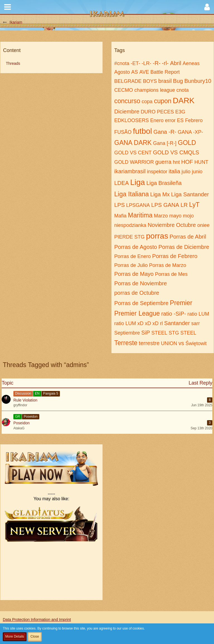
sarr (195, 323)
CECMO (124, 90)
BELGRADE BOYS (136, 81)
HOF (187, 162)
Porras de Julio (131, 265)
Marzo (161, 216)
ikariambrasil (130, 171)
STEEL (159, 333)
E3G (180, 112)
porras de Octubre (137, 293)
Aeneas (191, 63)
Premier (181, 303)
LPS (120, 205)
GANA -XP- (190, 132)
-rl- (165, 63)
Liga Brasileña (164, 183)
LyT (194, 205)
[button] (8, 7)
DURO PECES (157, 112)
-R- (157, 63)
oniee (203, 225)
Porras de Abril (188, 237)
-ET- (135, 63)
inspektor (157, 172)
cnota (183, 90)
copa (147, 101)
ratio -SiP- (174, 314)
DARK (184, 101)
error (170, 120)
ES (180, 120)
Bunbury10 (198, 81)
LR (184, 205)
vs (181, 343)
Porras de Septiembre (141, 303)
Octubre (186, 225)
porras (157, 236)
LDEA (121, 183)
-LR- (146, 63)
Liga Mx (160, 194)
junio (197, 172)
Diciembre (127, 112)
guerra (163, 162)
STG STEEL (182, 333)
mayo (175, 216)
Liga (138, 182)
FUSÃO (123, 132)
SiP (146, 333)
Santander (177, 323)
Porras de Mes (171, 274)
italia (174, 171)
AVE (144, 72)
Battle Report (165, 72)
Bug (178, 81)
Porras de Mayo (134, 274)
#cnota (122, 63)
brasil (165, 81)
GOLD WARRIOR (134, 162)
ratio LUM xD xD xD (136, 323)
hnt (176, 162)
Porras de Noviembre (141, 283)
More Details (15, 636)
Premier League (137, 313)
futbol (143, 131)
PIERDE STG (129, 237)
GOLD (187, 143)
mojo (188, 216)
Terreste (126, 343)
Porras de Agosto (136, 247)
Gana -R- (165, 132)
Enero (157, 120)
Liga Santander (190, 194)
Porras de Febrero (175, 256)
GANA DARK (133, 143)
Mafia (120, 216)
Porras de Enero (132, 256)
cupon (163, 101)
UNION (169, 343)
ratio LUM (198, 314)
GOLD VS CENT (133, 153)
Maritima (140, 215)
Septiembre (127, 333)
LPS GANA (165, 205)
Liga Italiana (132, 194)
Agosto (122, 72)
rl (161, 323)
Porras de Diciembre (184, 247)
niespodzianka (130, 225)
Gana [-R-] (165, 143)
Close (35, 636)
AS (135, 72)
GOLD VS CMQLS (176, 152)
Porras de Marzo (168, 265)
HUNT (201, 162)
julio (186, 172)
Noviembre (161, 225)
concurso (127, 101)
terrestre (149, 343)
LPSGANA (138, 205)
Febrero (194, 120)
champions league (155, 90)
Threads (13, 63)
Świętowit (196, 343)
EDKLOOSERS (132, 120)
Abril (176, 63)
